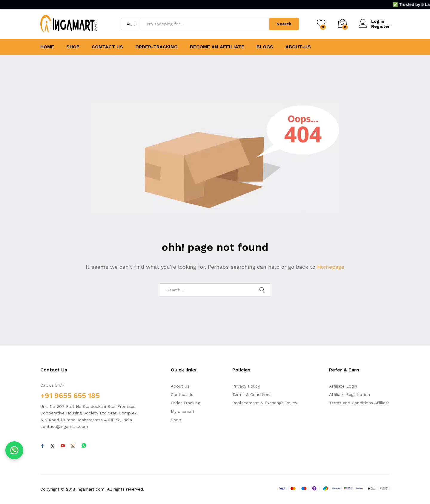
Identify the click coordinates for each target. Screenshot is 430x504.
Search (284, 24)
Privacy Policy (246, 386)
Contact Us (182, 394)
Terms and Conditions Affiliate (359, 403)
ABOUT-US (298, 47)
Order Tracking (185, 403)
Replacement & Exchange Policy (265, 403)
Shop (176, 420)
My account (183, 411)
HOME (47, 47)
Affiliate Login (343, 386)
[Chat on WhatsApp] (14, 450)
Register (380, 26)
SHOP (73, 47)
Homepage (331, 267)
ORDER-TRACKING (156, 47)
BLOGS (265, 47)
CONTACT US (107, 47)
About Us (180, 386)
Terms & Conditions (252, 394)
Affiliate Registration (350, 394)
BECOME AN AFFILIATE (217, 47)
